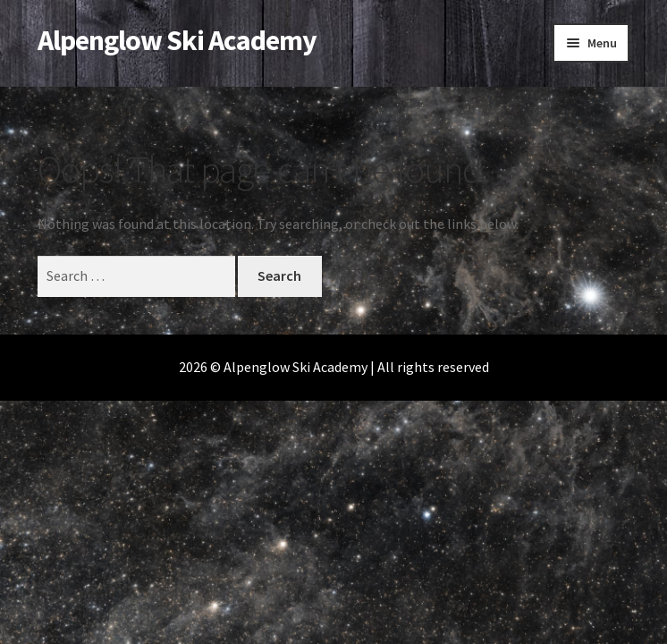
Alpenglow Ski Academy (177, 40)
